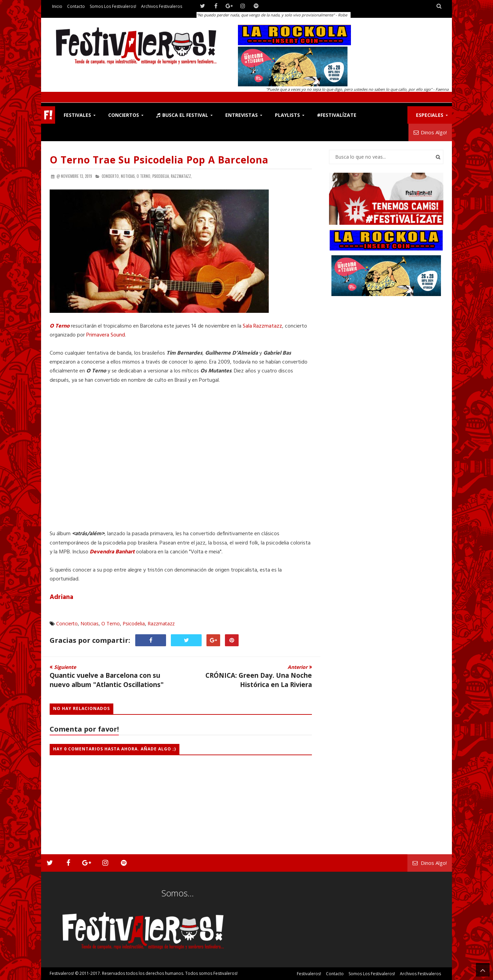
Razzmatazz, (181, 176)
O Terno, (144, 176)
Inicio (57, 6)
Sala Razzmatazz (262, 326)
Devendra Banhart (112, 552)
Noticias (90, 623)
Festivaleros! (62, 973)
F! (48, 115)
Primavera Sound (106, 335)
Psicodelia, (161, 176)
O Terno (60, 326)
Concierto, (111, 176)
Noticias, (128, 176)
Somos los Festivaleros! (113, 6)
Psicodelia (134, 623)
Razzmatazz (161, 623)
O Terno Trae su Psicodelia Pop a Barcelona (159, 160)
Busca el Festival (182, 115)
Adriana (61, 597)
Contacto (76, 6)
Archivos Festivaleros (162, 6)
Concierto (67, 623)
